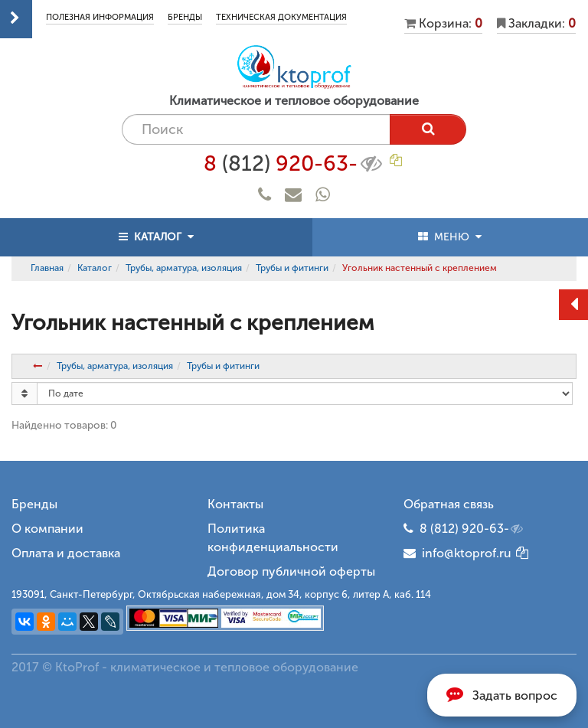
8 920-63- (294, 164)
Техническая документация (281, 17)
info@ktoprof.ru (457, 553)
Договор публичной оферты (291, 571)
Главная (47, 268)
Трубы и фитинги (292, 268)
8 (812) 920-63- (472, 529)
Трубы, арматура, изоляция (184, 268)
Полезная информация (100, 17)
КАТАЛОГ (156, 237)
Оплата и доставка (66, 553)
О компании (47, 529)
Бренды (185, 17)
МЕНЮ (450, 237)
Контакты (235, 504)
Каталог (95, 268)
